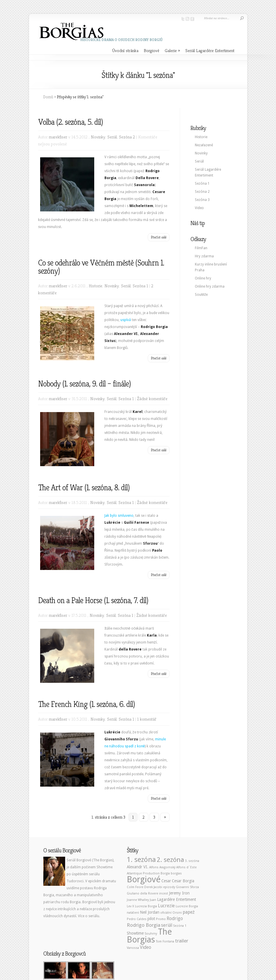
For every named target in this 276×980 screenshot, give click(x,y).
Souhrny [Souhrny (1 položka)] (151, 934)
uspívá (126, 320)
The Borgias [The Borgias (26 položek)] (149, 936)
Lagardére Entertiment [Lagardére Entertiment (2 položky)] (177, 899)
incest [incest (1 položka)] (164, 893)
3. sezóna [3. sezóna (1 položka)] (192, 861)
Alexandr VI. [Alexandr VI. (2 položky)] (138, 867)
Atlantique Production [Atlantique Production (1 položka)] (143, 873)
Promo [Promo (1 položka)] (161, 919)
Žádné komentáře (152, 399)
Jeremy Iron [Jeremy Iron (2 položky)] (179, 893)
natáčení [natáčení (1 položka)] (133, 913)
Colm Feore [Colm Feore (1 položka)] (135, 887)
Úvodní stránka (125, 50)
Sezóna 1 (140, 286)
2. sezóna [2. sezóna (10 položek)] (170, 860)
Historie (96, 286)
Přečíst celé (159, 237)
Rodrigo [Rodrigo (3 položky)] (175, 919)
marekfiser (58, 137)
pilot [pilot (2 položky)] (151, 919)
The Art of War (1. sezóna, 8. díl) (84, 488)
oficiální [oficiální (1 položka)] (166, 913)
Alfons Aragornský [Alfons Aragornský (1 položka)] (162, 867)
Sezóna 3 (202, 200)
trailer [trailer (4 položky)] (182, 941)
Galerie (172, 50)
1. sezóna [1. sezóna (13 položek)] (141, 859)
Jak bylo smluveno (119, 516)
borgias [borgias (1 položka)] (176, 873)
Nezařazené (204, 145)
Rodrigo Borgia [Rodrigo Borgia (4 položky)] (144, 925)
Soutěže (201, 295)
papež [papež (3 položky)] (189, 912)
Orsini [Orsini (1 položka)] (177, 913)
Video (199, 208)
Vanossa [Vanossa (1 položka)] (133, 948)
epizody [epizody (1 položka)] (169, 887)
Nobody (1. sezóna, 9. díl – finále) (84, 384)
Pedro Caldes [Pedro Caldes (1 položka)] (137, 919)
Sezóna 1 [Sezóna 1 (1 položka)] (180, 926)
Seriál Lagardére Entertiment (210, 50)
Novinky (98, 137)
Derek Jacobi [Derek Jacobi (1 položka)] (153, 887)
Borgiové (152, 50)
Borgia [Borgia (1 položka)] (165, 873)
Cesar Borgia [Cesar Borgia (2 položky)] (183, 881)
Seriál (112, 137)
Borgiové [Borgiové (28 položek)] (144, 879)
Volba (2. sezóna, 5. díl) (70, 122)
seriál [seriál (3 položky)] (167, 925)
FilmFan (201, 248)
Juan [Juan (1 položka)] (153, 900)
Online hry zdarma (210, 286)
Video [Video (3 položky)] (146, 947)
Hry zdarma (204, 256)
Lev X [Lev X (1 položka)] (130, 906)
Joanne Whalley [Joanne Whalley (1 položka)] (138, 900)
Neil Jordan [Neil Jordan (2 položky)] (150, 912)
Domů (48, 97)
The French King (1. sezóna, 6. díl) (86, 704)
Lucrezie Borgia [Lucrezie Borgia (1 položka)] (187, 906)
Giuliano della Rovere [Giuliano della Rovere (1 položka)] (143, 893)
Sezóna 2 (127, 137)
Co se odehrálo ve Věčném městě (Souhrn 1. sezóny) (101, 267)
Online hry (203, 278)
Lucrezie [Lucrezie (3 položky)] (166, 906)
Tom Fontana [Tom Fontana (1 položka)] (165, 941)
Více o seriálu (89, 916)
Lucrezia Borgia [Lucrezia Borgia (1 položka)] (146, 906)
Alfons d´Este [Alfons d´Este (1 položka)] (186, 867)
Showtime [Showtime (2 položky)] (135, 933)
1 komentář (147, 719)
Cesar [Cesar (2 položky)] (166, 881)
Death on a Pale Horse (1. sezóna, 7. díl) (93, 600)
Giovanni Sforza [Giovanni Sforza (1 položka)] (187, 887)
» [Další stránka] (165, 817)
